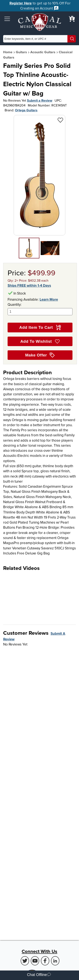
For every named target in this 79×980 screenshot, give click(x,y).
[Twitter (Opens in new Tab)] (25, 961)
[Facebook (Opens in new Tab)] (45, 961)
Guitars (21, 52)
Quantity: (40, 309)
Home (8, 52)
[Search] (72, 39)
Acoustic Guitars (43, 52)
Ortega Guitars (26, 110)
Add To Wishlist (40, 341)
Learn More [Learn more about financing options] (49, 299)
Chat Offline (39, 975)
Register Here (21, 3)
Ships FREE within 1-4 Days (29, 285)
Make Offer (40, 355)
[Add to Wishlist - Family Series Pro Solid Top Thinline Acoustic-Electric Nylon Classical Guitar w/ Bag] (60, 120)
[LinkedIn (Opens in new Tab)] (55, 961)
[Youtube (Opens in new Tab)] (35, 961)
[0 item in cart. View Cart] (72, 19)
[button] (7, 19)
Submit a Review (40, 100)
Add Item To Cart (40, 328)
